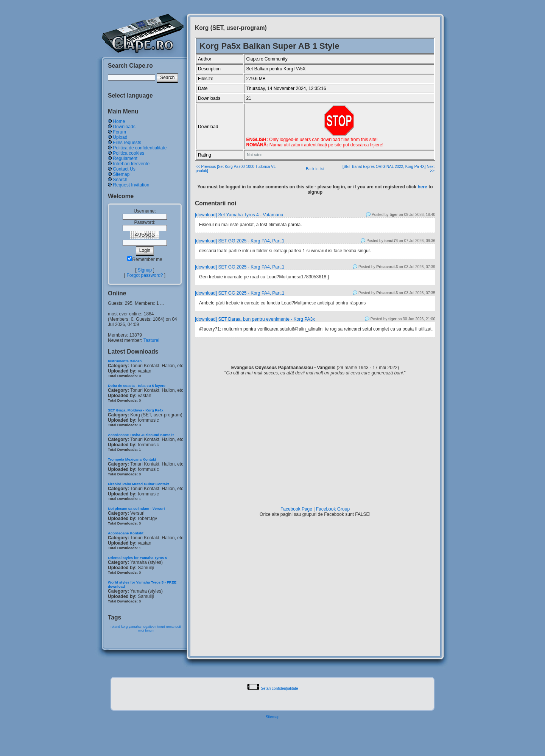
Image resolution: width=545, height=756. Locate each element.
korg (125, 627)
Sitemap (121, 174)
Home (119, 121)
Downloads (124, 127)
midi (141, 630)
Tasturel (151, 340)
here (422, 187)
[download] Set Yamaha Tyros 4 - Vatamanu (239, 215)
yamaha (135, 627)
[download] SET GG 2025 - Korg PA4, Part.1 (240, 241)
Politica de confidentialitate (140, 148)
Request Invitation (131, 185)
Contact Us (124, 169)
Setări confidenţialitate (279, 688)
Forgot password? (145, 275)
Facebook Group (333, 509)
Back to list (315, 169)
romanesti (173, 627)
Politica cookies (128, 153)
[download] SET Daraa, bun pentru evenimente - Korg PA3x (255, 319)
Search (120, 180)
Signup (145, 270)
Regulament (125, 158)
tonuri (149, 630)
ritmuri (160, 627)
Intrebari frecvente (131, 164)
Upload (120, 137)
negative (148, 627)
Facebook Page (296, 509)
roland (115, 627)
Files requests (127, 143)
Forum (119, 132)
